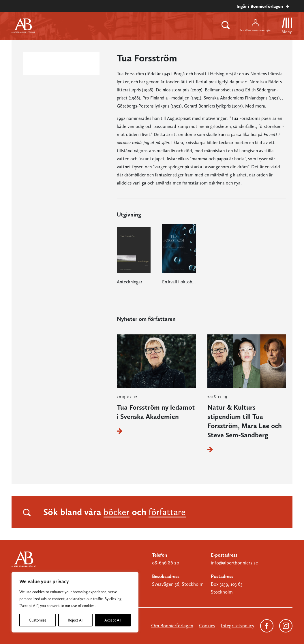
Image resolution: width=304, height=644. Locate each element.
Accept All (113, 620)
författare (167, 512)
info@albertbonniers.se (234, 563)
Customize (38, 620)
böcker (117, 512)
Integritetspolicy (238, 626)
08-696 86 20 (166, 563)
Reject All (76, 620)
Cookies (207, 626)
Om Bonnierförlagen (172, 626)
